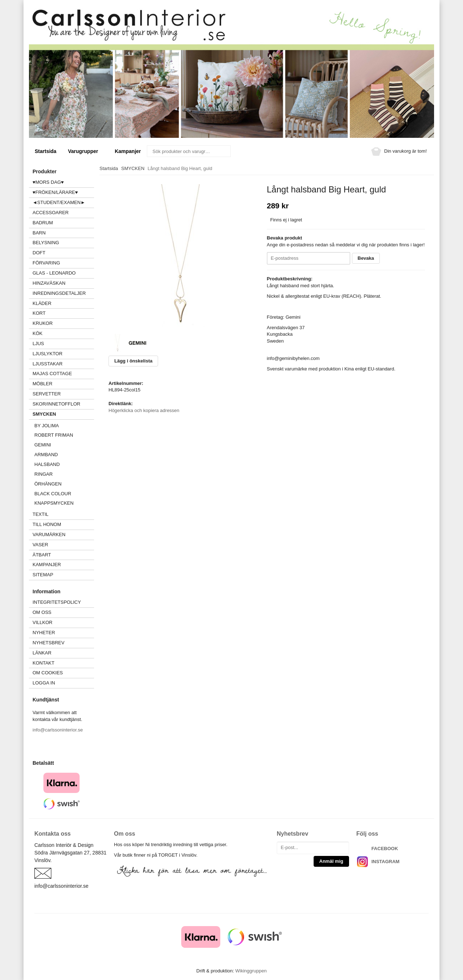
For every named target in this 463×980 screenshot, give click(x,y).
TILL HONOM (47, 524)
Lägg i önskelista (133, 361)
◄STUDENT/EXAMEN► (59, 202)
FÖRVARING (46, 263)
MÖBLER (43, 384)
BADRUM (43, 223)
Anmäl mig (331, 861)
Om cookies (48, 673)
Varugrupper (86, 151)
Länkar (42, 653)
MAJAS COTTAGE (52, 374)
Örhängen (48, 484)
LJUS (63, 343)
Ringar (44, 474)
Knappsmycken (54, 503)
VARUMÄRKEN (63, 534)
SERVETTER (47, 394)
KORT (39, 313)
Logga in (44, 683)
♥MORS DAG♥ (48, 182)
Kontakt (43, 663)
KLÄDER (63, 303)
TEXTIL (63, 514)
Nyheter (44, 633)
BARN (39, 233)
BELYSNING (46, 243)
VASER (40, 545)
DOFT (63, 253)
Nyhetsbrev (48, 643)
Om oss (42, 612)
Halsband (47, 464)
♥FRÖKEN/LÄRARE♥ (55, 192)
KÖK (37, 333)
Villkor (43, 622)
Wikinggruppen (251, 971)
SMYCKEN (63, 414)
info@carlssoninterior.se (58, 730)
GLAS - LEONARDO (54, 273)
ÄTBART (63, 555)
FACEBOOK (385, 849)
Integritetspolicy (57, 602)
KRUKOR (43, 323)
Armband (46, 455)
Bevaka (366, 258)
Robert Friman (54, 435)
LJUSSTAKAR (48, 364)
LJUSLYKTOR (48, 354)
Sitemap (43, 575)
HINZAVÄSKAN (49, 283)
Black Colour (53, 494)
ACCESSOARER (63, 213)
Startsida (46, 151)
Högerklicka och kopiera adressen (144, 410)
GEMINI (43, 445)
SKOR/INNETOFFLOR (56, 404)
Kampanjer (128, 151)
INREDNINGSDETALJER (59, 293)
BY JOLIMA (47, 426)
